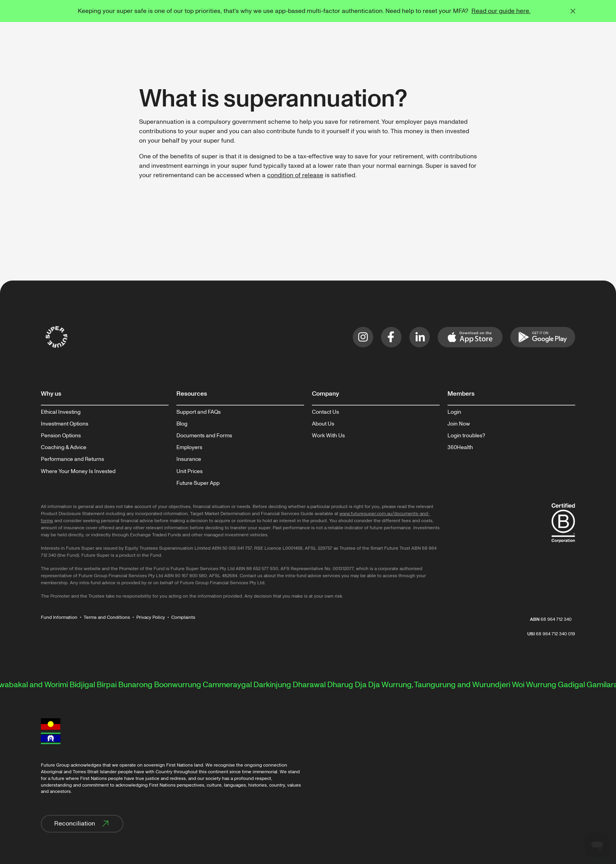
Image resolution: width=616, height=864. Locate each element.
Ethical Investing (61, 412)
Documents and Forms (204, 436)
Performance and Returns (72, 459)
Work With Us (328, 436)
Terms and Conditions (107, 617)
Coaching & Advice (64, 448)
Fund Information (59, 617)
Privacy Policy (151, 617)
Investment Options (65, 424)
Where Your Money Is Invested (78, 471)
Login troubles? (466, 436)
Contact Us (325, 412)
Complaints (183, 617)
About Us (323, 424)
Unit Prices (190, 471)
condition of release (295, 175)
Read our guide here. (501, 11)
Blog (182, 424)
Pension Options (61, 436)
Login (454, 412)
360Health (460, 448)
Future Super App (198, 483)
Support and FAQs (199, 412)
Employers (189, 448)
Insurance (189, 459)
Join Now (459, 424)
